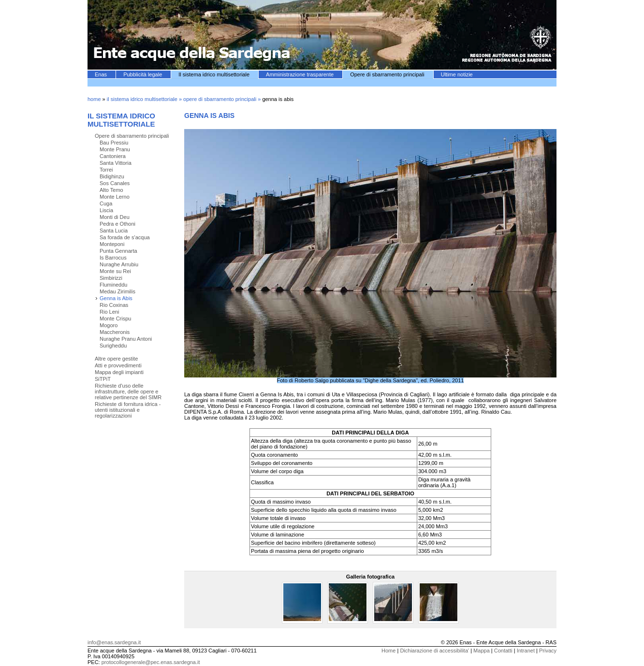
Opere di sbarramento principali (388, 74)
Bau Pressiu (114, 143)
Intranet (526, 651)
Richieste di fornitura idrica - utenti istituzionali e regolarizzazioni (128, 410)
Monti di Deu (115, 217)
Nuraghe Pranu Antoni (126, 339)
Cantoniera (113, 156)
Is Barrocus (113, 258)
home (94, 99)
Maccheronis (115, 332)
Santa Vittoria (116, 163)
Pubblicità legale (143, 74)
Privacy (548, 651)
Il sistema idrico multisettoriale (215, 74)
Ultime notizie (457, 74)
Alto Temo (111, 190)
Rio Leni (109, 312)
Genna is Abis (116, 298)
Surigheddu (113, 346)
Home (388, 651)
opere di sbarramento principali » (223, 99)
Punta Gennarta (118, 251)
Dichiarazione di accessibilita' (434, 651)
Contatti (503, 651)
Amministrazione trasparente (300, 74)
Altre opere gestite (116, 359)
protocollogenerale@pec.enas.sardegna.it (151, 662)
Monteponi (112, 244)
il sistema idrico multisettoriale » (145, 99)
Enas (102, 74)
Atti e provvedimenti (118, 365)
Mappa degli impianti (119, 372)
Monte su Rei (115, 271)
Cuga (106, 203)
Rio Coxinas (114, 305)
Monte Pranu (115, 149)
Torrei (106, 170)
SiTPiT (103, 379)
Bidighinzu (112, 176)
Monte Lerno (115, 197)
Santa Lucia (114, 231)
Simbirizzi (111, 278)
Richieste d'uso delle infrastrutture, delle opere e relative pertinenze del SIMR (128, 391)
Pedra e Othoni (117, 224)
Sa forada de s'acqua (125, 237)
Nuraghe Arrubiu (119, 264)
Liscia (106, 210)
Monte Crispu (115, 319)
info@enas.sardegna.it (114, 642)
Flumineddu (113, 285)
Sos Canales (115, 183)
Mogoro (109, 325)
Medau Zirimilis (117, 291)
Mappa (482, 651)
